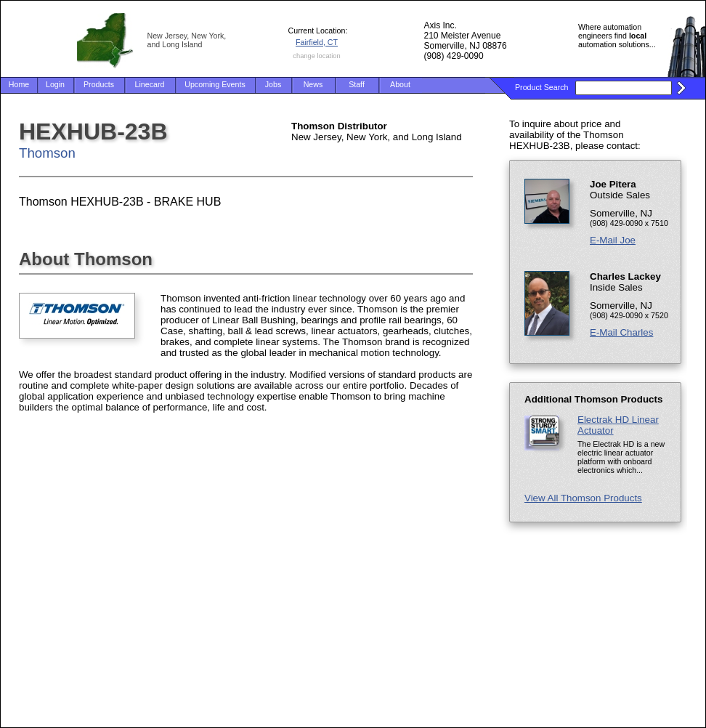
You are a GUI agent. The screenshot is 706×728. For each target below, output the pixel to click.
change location (316, 56)
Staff (357, 84)
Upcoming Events (215, 84)
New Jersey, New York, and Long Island (187, 40)
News (313, 84)
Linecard (150, 84)
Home (19, 84)
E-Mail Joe (613, 240)
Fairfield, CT (317, 42)
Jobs (273, 84)
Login (55, 84)
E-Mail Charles (621, 332)
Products (99, 84)
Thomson (47, 153)
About (400, 84)
